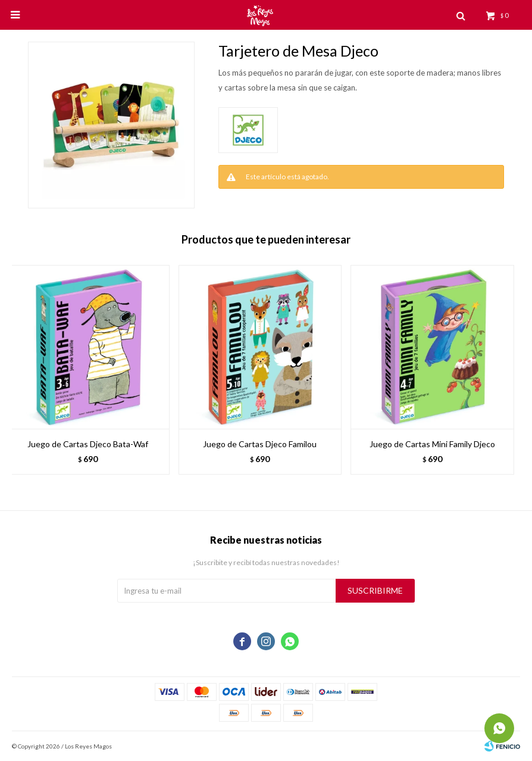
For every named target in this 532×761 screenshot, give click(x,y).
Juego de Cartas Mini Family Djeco (432, 444)
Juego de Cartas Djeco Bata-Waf (88, 444)
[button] (505, 376)
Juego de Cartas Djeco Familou (260, 444)
